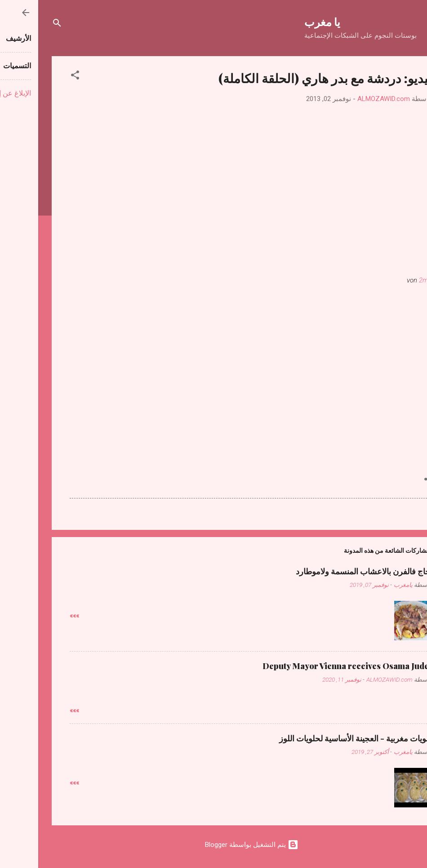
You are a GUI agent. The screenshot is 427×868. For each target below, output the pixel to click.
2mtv (388, 280)
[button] (37, 77)
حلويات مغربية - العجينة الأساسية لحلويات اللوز (318, 738)
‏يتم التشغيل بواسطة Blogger (213, 845)
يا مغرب (284, 22)
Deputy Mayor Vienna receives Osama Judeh (310, 666)
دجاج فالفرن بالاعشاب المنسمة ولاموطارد (327, 571)
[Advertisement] (213, 355)
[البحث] (19, 24)
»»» (36, 616)
